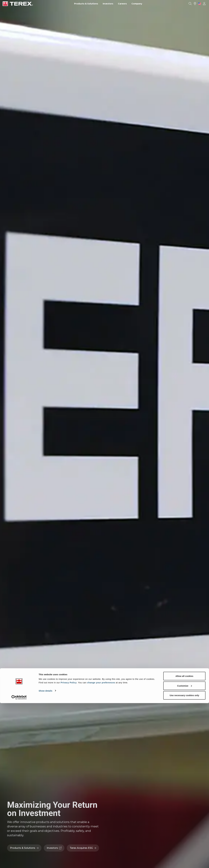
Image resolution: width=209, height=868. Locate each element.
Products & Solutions (86, 4)
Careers (122, 4)
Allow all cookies (184, 841)
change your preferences (101, 847)
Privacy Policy (69, 847)
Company (137, 4)
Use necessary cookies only (184, 860)
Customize (185, 851)
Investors (108, 4)
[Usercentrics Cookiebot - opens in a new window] (19, 862)
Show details (45, 855)
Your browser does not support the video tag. (104, 434)
